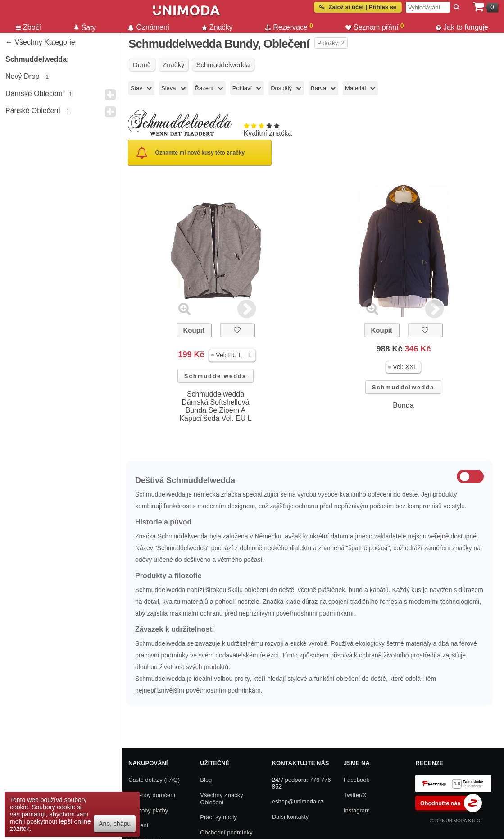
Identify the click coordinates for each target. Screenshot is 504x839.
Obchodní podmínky (226, 832)
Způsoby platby (148, 810)
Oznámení (149, 27)
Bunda (403, 405)
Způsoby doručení (152, 795)
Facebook (356, 780)
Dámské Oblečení (34, 93)
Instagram (357, 810)
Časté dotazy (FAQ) (154, 780)
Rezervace (289, 27)
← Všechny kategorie (40, 42)
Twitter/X (355, 795)
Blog (206, 780)
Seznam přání (375, 27)
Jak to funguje (462, 27)
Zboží (28, 27)
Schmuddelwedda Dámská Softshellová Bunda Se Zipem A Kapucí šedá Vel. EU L (215, 406)
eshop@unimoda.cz (298, 801)
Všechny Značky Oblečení (221, 799)
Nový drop (23, 76)
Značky (217, 27)
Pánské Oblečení (33, 111)
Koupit (193, 330)
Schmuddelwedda (216, 376)
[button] (232, 355)
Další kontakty (291, 817)
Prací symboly (218, 817)
